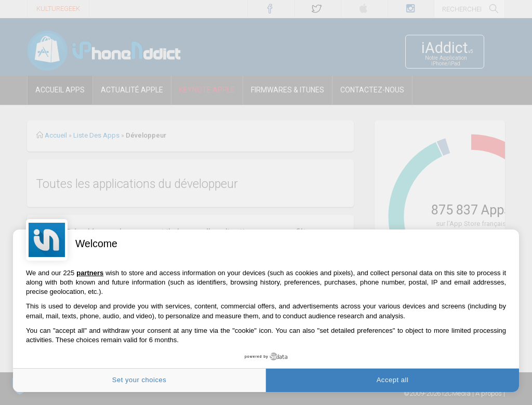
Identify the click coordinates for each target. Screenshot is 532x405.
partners (90, 273)
